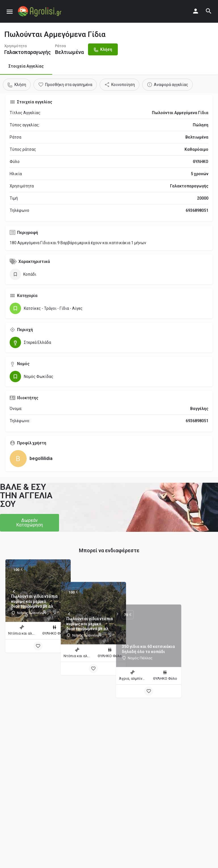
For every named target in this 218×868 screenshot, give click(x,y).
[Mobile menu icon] (10, 11)
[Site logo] (40, 11)
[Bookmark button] (38, 646)
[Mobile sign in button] (196, 11)
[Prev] (14, 591)
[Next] (62, 591)
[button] (30, 523)
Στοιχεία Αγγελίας (26, 66)
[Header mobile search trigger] (209, 11)
